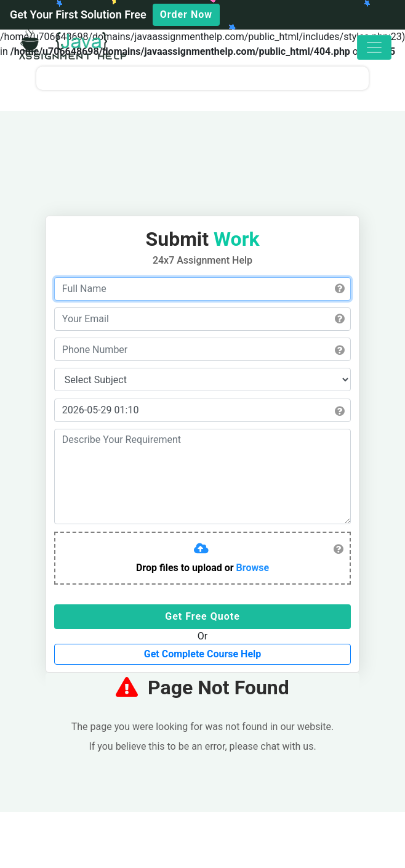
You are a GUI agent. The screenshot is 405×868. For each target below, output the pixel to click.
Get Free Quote (202, 616)
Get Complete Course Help (203, 654)
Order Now (186, 14)
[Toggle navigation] (374, 47)
